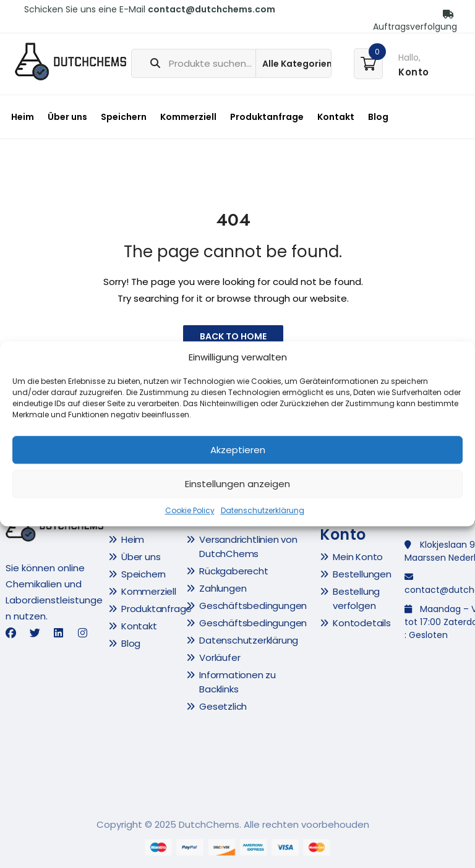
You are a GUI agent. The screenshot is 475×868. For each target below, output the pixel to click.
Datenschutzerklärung (263, 511)
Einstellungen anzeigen (237, 484)
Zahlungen (223, 588)
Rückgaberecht (233, 571)
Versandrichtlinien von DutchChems (248, 547)
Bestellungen (362, 574)
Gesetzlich (223, 706)
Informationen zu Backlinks (237, 682)
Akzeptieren (238, 450)
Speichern (124, 117)
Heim (23, 117)
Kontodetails (362, 623)
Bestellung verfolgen (356, 598)
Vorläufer (220, 657)
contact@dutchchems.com (212, 9)
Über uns (67, 117)
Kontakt (336, 117)
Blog (378, 117)
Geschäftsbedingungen (253, 606)
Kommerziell (188, 117)
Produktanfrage (267, 117)
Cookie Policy (190, 511)
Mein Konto (358, 557)
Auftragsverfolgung (415, 21)
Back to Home (233, 336)
